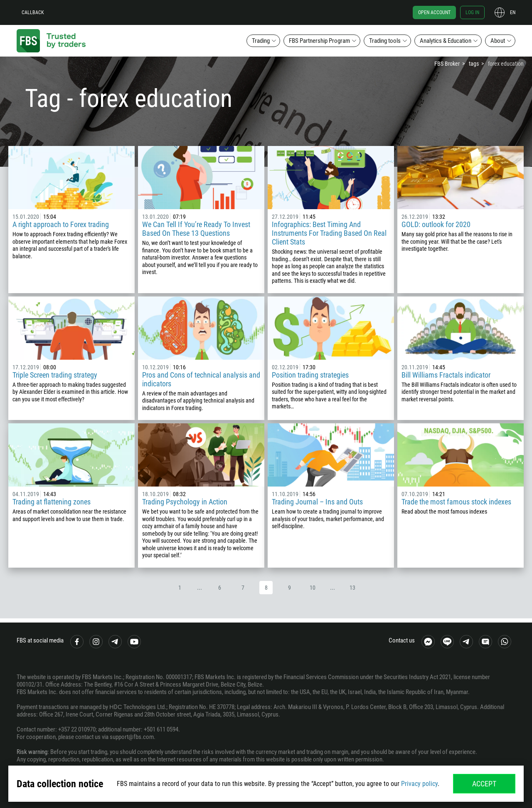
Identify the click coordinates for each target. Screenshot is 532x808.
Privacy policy (419, 784)
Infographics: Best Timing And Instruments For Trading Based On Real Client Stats (329, 233)
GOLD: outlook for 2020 (436, 224)
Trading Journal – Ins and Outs (317, 502)
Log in (472, 12)
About (498, 41)
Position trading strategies (310, 375)
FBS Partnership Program (319, 41)
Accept (484, 784)
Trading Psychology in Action (185, 502)
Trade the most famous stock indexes (456, 502)
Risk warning (32, 752)
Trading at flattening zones (52, 502)
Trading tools (385, 41)
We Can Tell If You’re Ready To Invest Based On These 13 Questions (196, 229)
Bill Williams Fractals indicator (446, 375)
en (513, 12)
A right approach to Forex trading (61, 224)
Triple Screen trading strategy (55, 375)
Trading (261, 41)
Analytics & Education (446, 41)
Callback (33, 12)
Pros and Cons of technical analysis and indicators (201, 379)
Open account (434, 12)
